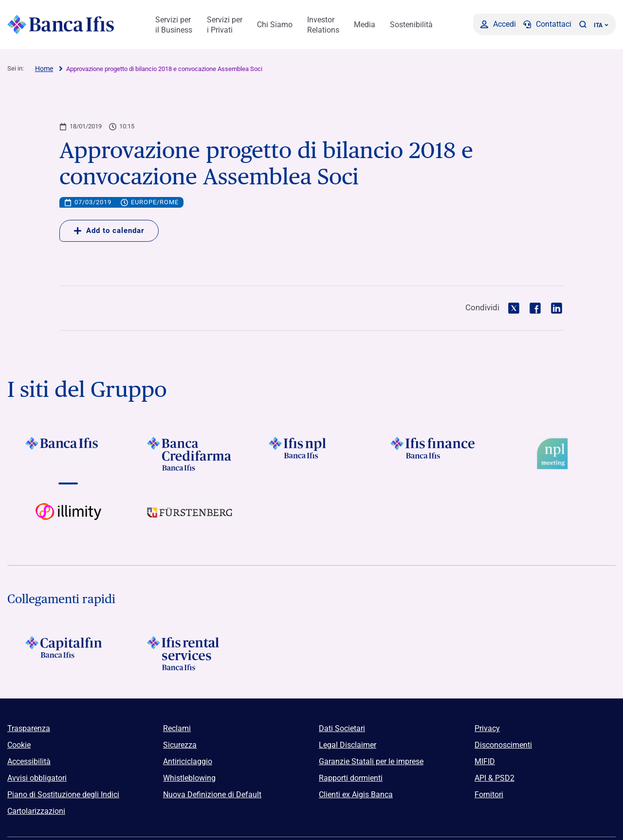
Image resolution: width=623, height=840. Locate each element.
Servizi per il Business (174, 25)
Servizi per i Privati (225, 25)
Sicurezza (180, 745)
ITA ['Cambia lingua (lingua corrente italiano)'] (601, 25)
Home (44, 69)
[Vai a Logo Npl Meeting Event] (555, 454)
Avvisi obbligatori (37, 778)
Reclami (177, 728)
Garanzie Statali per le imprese (371, 761)
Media (365, 25)
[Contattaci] (547, 24)
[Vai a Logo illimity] (68, 520)
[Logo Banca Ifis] (61, 24)
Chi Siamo (275, 25)
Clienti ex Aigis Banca (356, 795)
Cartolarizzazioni (36, 811)
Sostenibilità (411, 25)
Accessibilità (29, 761)
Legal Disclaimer (348, 745)
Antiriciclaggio (188, 761)
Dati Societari (342, 728)
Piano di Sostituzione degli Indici (63, 795)
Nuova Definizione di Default (212, 795)
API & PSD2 (495, 778)
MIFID (485, 761)
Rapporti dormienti (351, 778)
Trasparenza (29, 728)
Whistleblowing (189, 778)
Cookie (19, 745)
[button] (583, 24)
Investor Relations (323, 25)
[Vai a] (68, 454)
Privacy (487, 728)
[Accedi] (498, 24)
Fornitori (489, 795)
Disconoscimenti (503, 745)
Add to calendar (109, 231)
